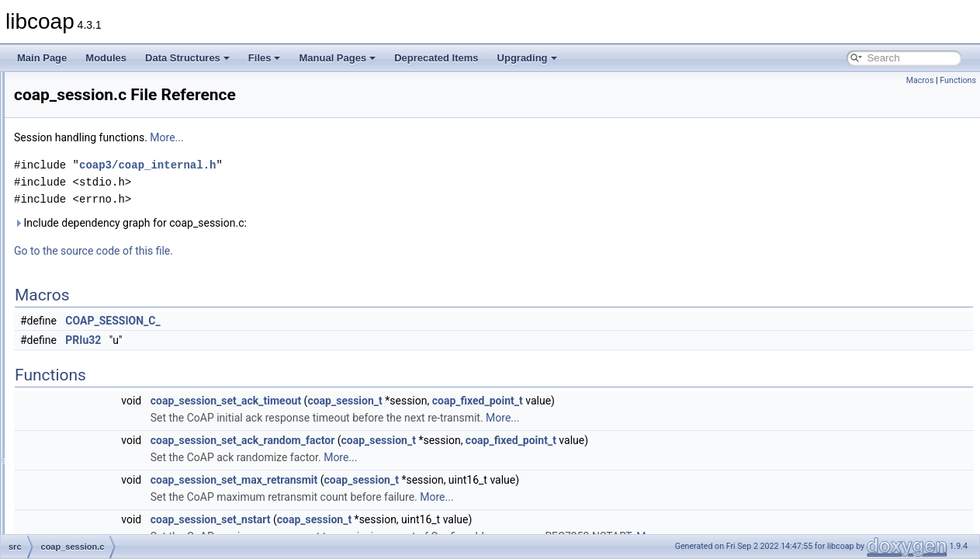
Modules (106, 58)
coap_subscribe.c (100, 328)
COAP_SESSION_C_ (306, 321)
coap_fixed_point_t (672, 401)
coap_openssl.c (96, 259)
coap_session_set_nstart (405, 519)
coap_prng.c (89, 293)
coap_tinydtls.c (94, 379)
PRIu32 (277, 340)
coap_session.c (96, 311)
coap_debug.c (93, 123)
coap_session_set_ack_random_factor (437, 440)
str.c (72, 533)
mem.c (78, 430)
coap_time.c (89, 362)
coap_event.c (91, 140)
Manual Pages (337, 58)
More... (360, 137)
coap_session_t (538, 401)
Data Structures (187, 58)
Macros (920, 80)
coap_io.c (83, 191)
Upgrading (527, 58)
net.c (74, 481)
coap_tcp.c (86, 345)
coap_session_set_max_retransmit (428, 480)
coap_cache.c (92, 106)
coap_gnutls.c (92, 157)
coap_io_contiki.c (99, 208)
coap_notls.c (90, 242)
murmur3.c (86, 447)
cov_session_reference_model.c (130, 396)
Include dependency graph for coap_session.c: (324, 223)
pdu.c (75, 498)
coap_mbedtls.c (96, 225)
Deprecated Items (436, 58)
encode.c (83, 413)
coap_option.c (93, 276)
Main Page (42, 58)
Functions (958, 80)
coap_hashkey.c (97, 174)
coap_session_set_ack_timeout (420, 401)
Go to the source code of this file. (287, 251)
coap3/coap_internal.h (341, 165)
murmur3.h (86, 464)
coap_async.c (92, 89)
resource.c (85, 516)
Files (265, 58)
